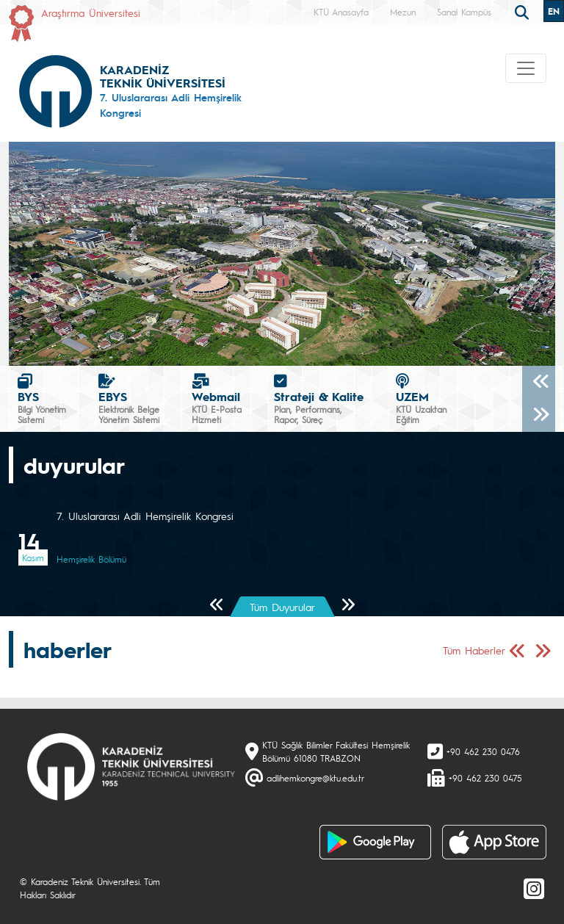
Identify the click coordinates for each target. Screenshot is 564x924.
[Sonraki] (539, 415)
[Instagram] (534, 888)
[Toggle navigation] (526, 68)
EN (554, 11)
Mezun (403, 12)
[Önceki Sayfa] (217, 606)
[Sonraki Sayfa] (348, 606)
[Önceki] (539, 382)
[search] (524, 11)
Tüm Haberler (474, 650)
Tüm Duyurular (282, 607)
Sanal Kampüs (464, 12)
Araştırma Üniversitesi (91, 12)
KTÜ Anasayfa (341, 12)
